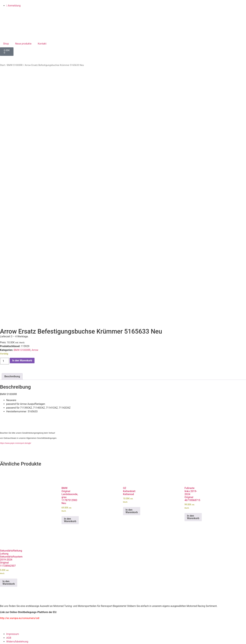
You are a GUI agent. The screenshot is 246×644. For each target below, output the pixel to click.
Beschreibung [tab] (12, 241)
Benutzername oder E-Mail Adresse (20, 601)
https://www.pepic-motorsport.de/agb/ (16, 308)
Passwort (5, 615)
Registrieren (31, 638)
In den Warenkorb (22, 225)
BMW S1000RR (15, 65)
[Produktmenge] (5, 225)
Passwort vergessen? (12, 638)
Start (3, 65)
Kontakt (42, 44)
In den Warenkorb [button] (70, 384)
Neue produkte (23, 44)
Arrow (35, 214)
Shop (6, 44)
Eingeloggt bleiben (12, 629)
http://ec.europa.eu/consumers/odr (20, 483)
